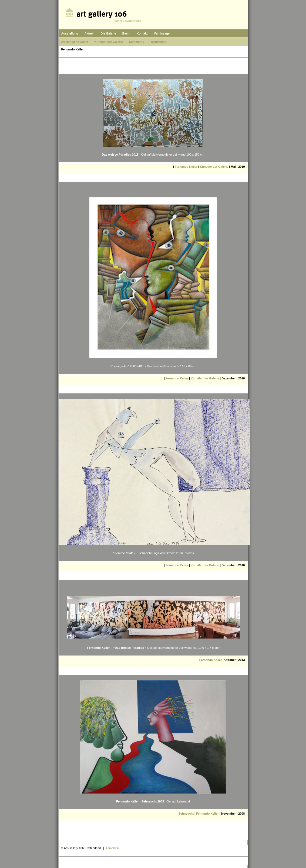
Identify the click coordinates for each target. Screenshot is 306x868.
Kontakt (142, 33)
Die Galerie (108, 33)
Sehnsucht (186, 814)
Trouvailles (158, 42)
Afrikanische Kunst (75, 42)
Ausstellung (70, 33)
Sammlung (137, 42)
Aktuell (90, 33)
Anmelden (112, 848)
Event (126, 33)
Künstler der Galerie (109, 42)
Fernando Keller (186, 167)
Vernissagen (163, 33)
